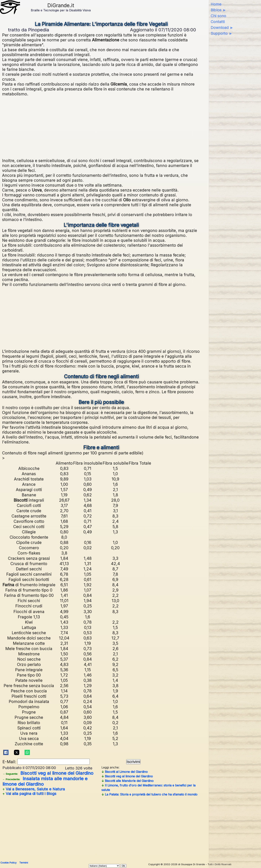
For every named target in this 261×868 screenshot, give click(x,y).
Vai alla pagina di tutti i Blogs (29, 794)
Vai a (34, 789)
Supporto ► (222, 33)
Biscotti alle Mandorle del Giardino (127, 781)
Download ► (222, 28)
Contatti (218, 22)
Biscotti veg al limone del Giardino (48, 773)
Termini (24, 863)
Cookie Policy (8, 863)
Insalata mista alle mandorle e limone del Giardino (45, 781)
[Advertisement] (115, 127)
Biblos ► (218, 10)
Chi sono (218, 16)
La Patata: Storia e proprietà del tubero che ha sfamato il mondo (149, 794)
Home (216, 4)
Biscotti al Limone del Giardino (125, 772)
